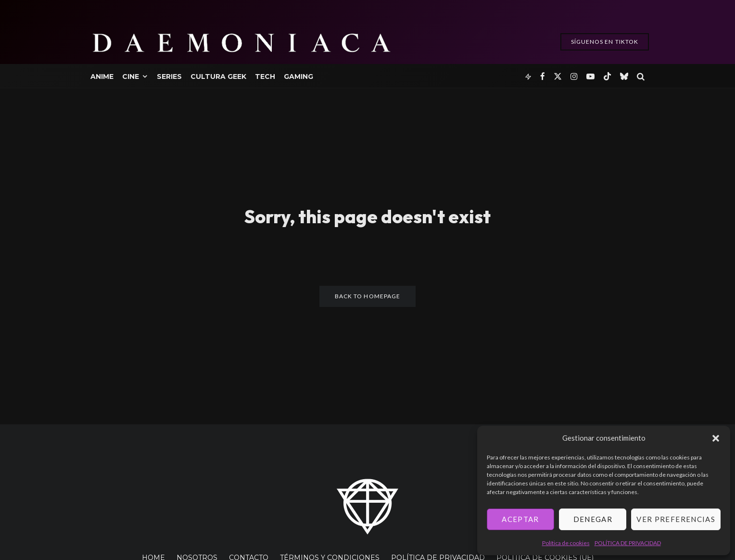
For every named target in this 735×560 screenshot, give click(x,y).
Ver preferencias (676, 519)
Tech (265, 76)
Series (169, 76)
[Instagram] (574, 76)
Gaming (298, 76)
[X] (558, 76)
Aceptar (520, 519)
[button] (716, 438)
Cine (131, 76)
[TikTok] (607, 76)
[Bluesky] (624, 76)
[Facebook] (543, 76)
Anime (102, 76)
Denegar (593, 519)
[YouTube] (590, 76)
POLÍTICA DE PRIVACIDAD (628, 543)
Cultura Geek (218, 76)
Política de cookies (566, 543)
